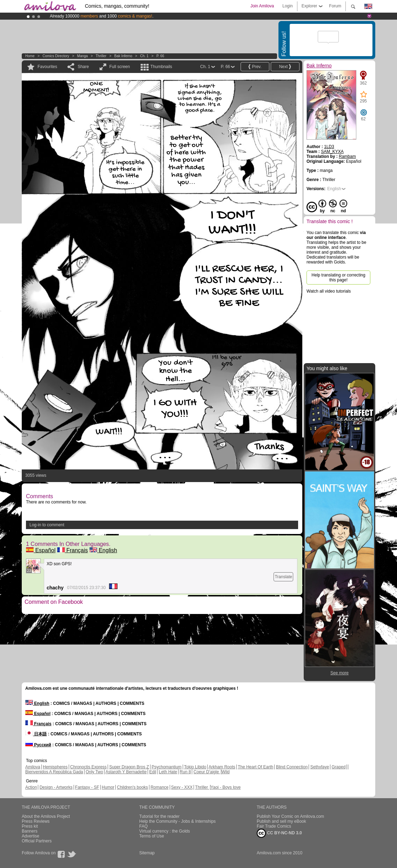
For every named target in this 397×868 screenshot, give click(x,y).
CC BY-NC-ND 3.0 (279, 833)
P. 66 (160, 56)
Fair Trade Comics (274, 826)
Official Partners (37, 841)
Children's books (132, 787)
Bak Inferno (123, 56)
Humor (108, 787)
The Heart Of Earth (255, 767)
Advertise (31, 836)
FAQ (143, 826)
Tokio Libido (195, 767)
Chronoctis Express (88, 767)
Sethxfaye (320, 767)
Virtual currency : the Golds (165, 831)
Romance (159, 787)
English (103, 550)
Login (287, 6)
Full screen (120, 67)
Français (73, 550)
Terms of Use (152, 836)
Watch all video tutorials (329, 291)
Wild (225, 772)
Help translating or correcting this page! (338, 278)
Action (31, 787)
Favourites (47, 67)
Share (83, 67)
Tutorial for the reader (159, 816)
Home (30, 56)
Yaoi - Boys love (226, 787)
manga (83, 56)
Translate (283, 577)
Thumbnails (161, 67)
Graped (338, 767)
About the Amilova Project (46, 816)
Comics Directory (56, 56)
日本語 (36, 734)
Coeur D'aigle (207, 772)
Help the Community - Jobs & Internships (177, 821)
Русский (38, 745)
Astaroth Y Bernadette (126, 772)
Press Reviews (36, 821)
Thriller (102, 56)
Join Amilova (262, 6)
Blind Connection (292, 767)
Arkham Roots (222, 767)
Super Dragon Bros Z (129, 767)
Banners (30, 831)
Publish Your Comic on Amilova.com (290, 816)
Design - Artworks (56, 787)
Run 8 (185, 772)
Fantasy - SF (87, 787)
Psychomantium (166, 767)
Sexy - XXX (182, 787)
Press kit (30, 826)
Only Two (94, 772)
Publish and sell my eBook (281, 821)
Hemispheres (55, 767)
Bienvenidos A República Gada (54, 772)
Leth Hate (168, 772)
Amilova (33, 767)
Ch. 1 (144, 56)
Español (41, 550)
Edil (153, 772)
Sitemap (147, 853)
